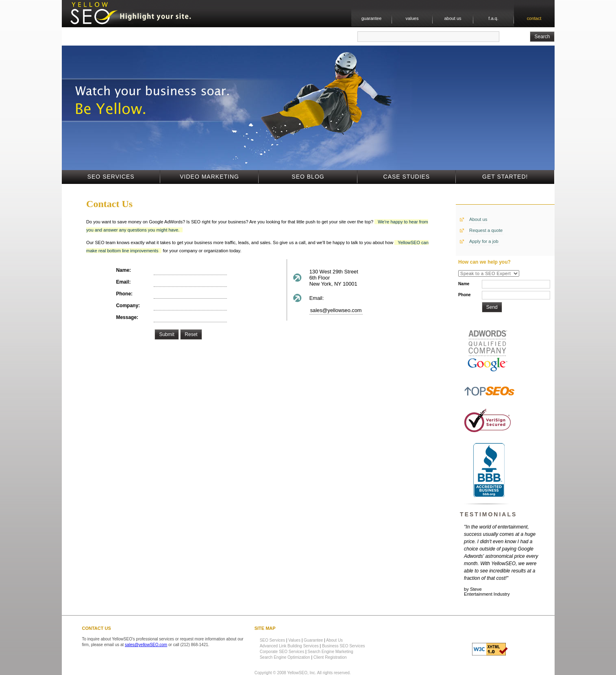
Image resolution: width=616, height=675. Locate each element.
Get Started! (505, 177)
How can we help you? (484, 262)
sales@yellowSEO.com (146, 645)
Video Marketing (209, 177)
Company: (128, 306)
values (412, 18)
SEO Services (111, 177)
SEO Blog (308, 177)
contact (534, 18)
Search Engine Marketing (330, 652)
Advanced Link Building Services (289, 646)
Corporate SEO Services (282, 652)
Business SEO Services (344, 646)
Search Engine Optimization (285, 657)
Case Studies (407, 177)
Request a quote (486, 230)
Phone (465, 295)
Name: (123, 270)
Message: (127, 317)
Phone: (124, 294)
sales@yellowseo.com (336, 310)
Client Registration (330, 657)
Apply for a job (484, 241)
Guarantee (313, 640)
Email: (123, 282)
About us (478, 219)
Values (294, 640)
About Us (334, 640)
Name (464, 284)
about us (453, 18)
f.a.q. (493, 18)
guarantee (372, 18)
